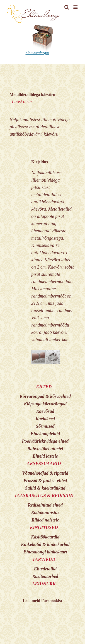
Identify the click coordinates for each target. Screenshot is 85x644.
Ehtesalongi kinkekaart (45, 552)
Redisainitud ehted (45, 505)
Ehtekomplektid (45, 434)
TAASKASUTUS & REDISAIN (44, 495)
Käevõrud (45, 411)
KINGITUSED (44, 527)
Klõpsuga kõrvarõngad (45, 404)
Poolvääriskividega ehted (45, 441)
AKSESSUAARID (44, 464)
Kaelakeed (45, 419)
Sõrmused (45, 426)
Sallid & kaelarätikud (45, 488)
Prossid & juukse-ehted (45, 481)
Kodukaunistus (45, 512)
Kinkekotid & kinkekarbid (45, 544)
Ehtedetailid (45, 569)
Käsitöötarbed (45, 576)
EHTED (44, 387)
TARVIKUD (44, 559)
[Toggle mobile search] (67, 7)
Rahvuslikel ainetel (45, 449)
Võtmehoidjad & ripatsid (45, 473)
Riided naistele (45, 520)
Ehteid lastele (45, 456)
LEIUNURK (44, 584)
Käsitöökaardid (45, 537)
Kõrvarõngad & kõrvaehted (45, 396)
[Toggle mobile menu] (76, 7)
